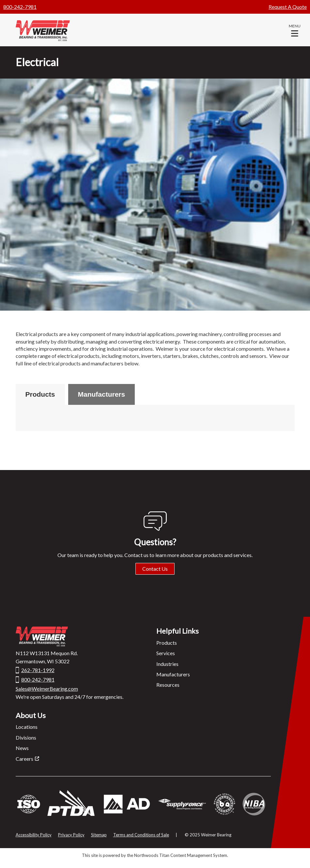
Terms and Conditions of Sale (141, 835)
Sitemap (99, 835)
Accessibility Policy (34, 835)
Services (166, 653)
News (22, 748)
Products (40, 394)
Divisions (26, 737)
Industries (167, 664)
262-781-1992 (38, 670)
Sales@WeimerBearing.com (47, 689)
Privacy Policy (71, 835)
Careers (24, 759)
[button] (295, 30)
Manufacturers (102, 394)
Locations (27, 727)
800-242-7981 (20, 7)
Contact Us (155, 569)
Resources (168, 685)
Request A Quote (288, 7)
